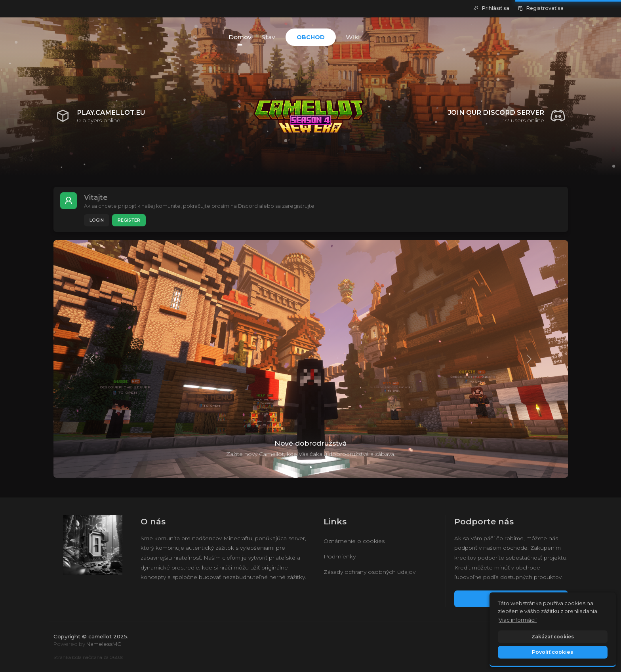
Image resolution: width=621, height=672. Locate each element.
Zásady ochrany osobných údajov (370, 572)
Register (129, 220)
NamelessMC (104, 644)
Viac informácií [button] (518, 620)
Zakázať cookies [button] (553, 637)
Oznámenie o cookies (354, 541)
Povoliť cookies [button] (552, 652)
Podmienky (340, 556)
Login (97, 220)
